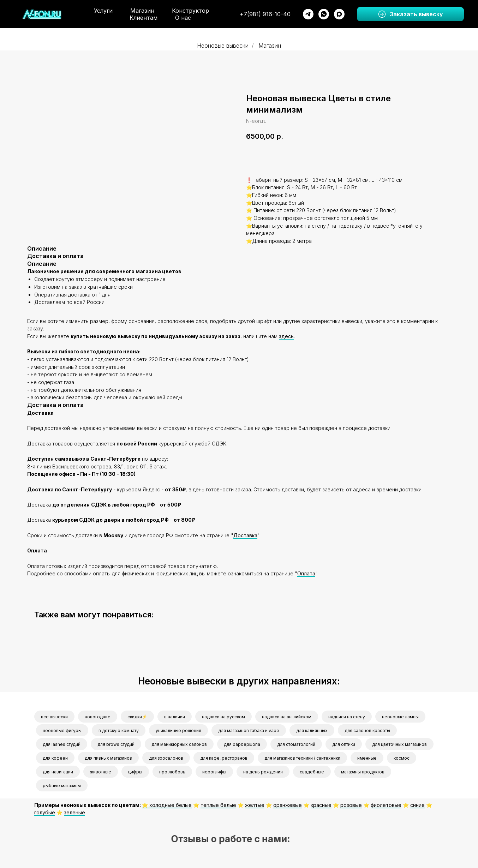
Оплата (306, 572)
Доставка (245, 534)
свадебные (312, 770)
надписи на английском (287, 715)
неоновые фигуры (62, 729)
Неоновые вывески (223, 46)
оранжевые (288, 804)
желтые (255, 804)
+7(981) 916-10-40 (265, 14)
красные (321, 804)
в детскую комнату (119, 729)
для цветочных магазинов (399, 743)
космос (402, 757)
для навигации (58, 770)
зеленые (74, 811)
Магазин (142, 11)
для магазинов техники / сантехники (302, 757)
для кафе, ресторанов (224, 757)
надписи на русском (223, 715)
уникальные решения (178, 729)
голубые (45, 811)
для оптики (344, 743)
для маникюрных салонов (179, 743)
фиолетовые (386, 804)
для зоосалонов (166, 757)
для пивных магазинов (108, 757)
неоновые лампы (400, 715)
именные (367, 757)
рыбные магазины (62, 784)
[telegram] (308, 14)
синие (417, 804)
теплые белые (218, 804)
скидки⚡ (137, 715)
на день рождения (263, 770)
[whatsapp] (324, 14)
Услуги (103, 11)
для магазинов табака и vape (249, 729)
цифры (135, 770)
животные (101, 770)
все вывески (54, 715)
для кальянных (312, 729)
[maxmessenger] (339, 14)
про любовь (172, 770)
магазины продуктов (363, 770)
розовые (351, 804)
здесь (286, 335)
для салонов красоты (367, 729)
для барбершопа (242, 743)
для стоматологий (296, 743)
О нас (183, 18)
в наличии (175, 715)
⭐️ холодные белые (167, 804)
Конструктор (190, 11)
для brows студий (116, 743)
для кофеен (55, 757)
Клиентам (144, 18)
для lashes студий (62, 743)
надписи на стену (347, 715)
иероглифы (214, 770)
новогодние (98, 715)
